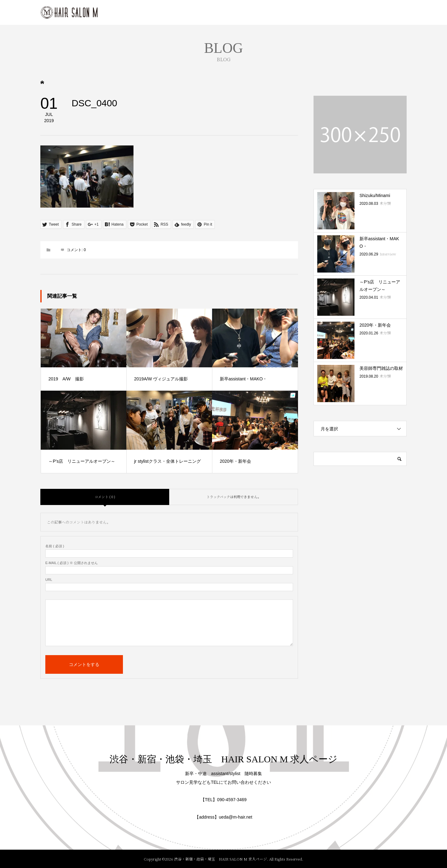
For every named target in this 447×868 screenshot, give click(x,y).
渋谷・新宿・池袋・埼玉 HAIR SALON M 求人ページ (224, 759)
